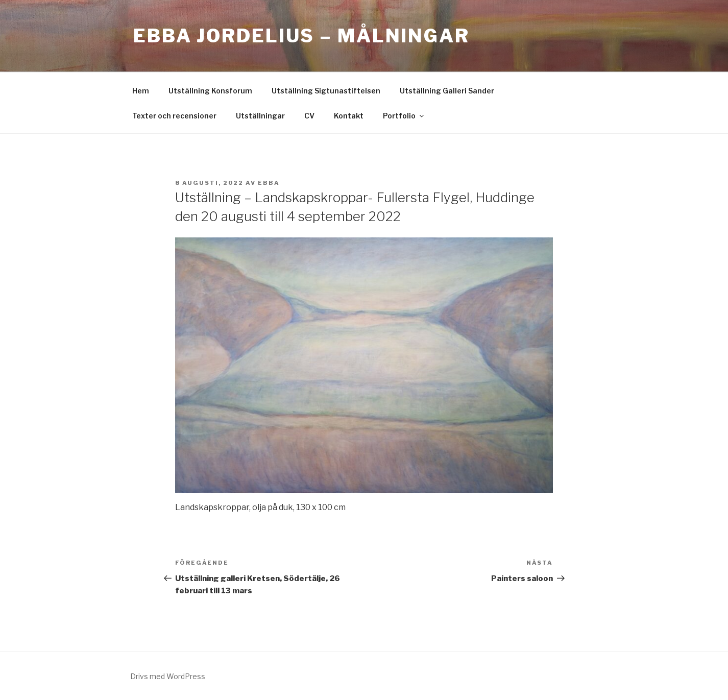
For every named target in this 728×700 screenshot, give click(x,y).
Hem (141, 91)
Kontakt (349, 116)
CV (309, 116)
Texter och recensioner (174, 116)
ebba (269, 183)
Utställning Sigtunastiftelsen (326, 91)
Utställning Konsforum (210, 91)
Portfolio (404, 116)
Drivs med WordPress (168, 676)
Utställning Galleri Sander (447, 91)
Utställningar (260, 116)
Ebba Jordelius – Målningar (301, 36)
